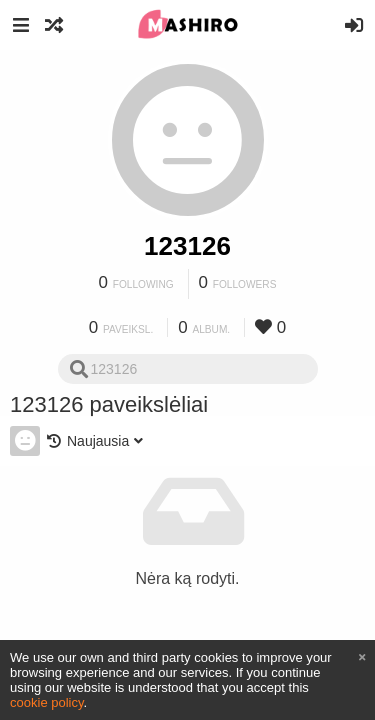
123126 (187, 246)
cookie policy (47, 702)
